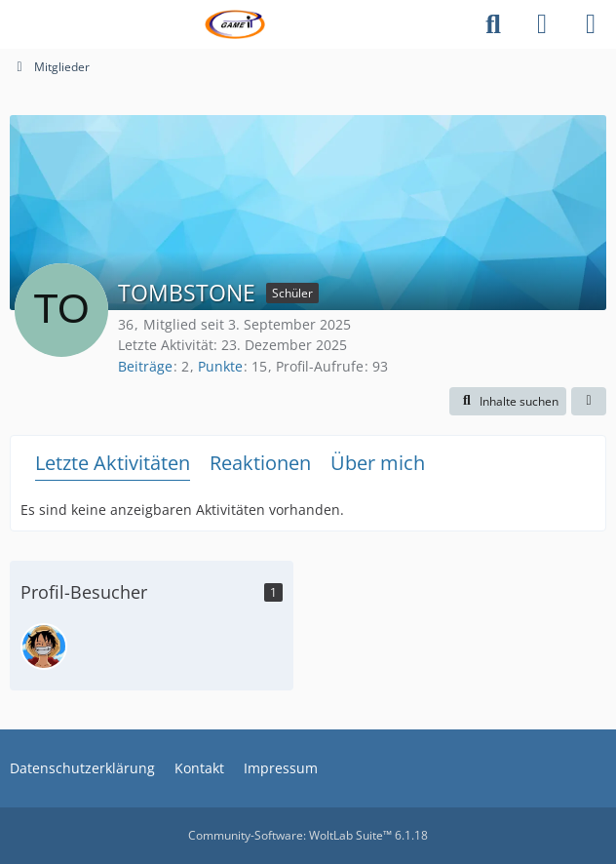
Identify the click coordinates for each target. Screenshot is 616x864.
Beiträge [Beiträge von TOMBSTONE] (145, 366)
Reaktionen (260, 463)
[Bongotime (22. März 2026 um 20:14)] (44, 647)
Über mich (378, 463)
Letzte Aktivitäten (113, 463)
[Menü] (591, 24)
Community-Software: (308, 835)
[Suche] (493, 24)
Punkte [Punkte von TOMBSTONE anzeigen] (220, 366)
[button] (508, 402)
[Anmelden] (542, 24)
